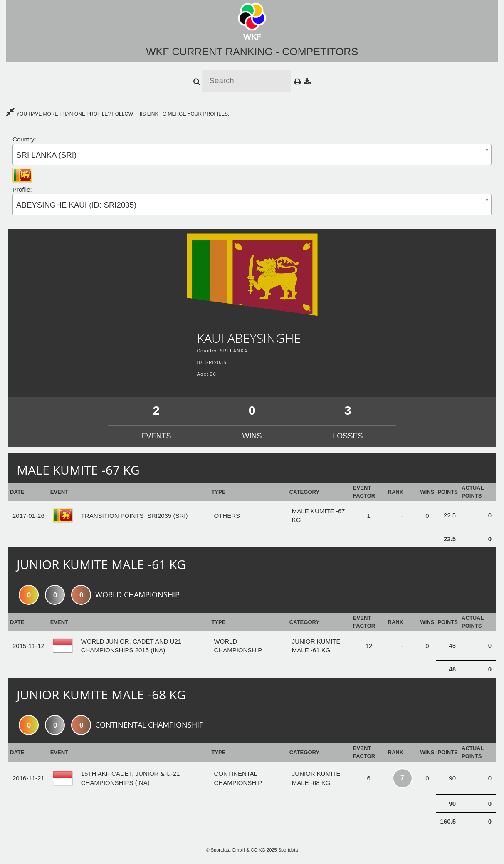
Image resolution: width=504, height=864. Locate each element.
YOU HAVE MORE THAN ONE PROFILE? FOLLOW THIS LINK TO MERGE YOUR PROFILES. (118, 114)
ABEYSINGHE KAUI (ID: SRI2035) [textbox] (76, 205)
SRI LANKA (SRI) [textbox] (46, 155)
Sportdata (288, 850)
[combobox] (252, 155)
